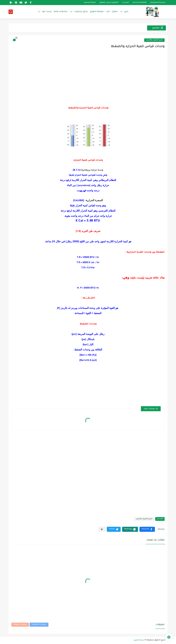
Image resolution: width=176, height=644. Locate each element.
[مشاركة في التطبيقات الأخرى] (102, 529)
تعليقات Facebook (39, 625)
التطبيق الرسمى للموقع (109, 3)
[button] (147, 529)
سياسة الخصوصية (158, 3)
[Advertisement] (88, 83)
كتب (108, 12)
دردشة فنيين (139, 640)
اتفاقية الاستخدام (140, 3)
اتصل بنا (126, 3)
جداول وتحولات (81, 12)
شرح (126, 12)
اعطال (115, 12)
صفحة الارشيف (90, 3)
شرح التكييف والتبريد (154, 40)
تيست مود (47, 12)
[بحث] (11, 12)
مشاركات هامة (61, 12)
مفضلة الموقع (97, 12)
